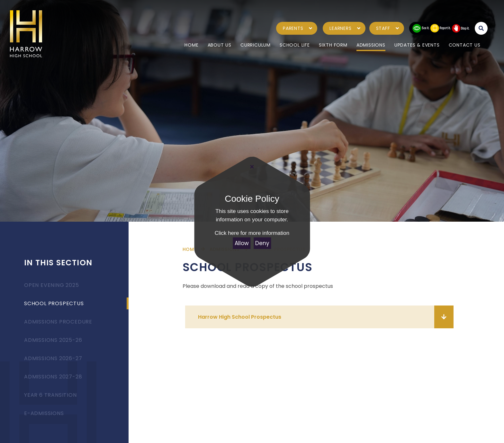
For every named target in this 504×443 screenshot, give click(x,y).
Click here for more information (252, 233)
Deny (262, 243)
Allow (242, 243)
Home (190, 249)
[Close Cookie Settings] (252, 167)
